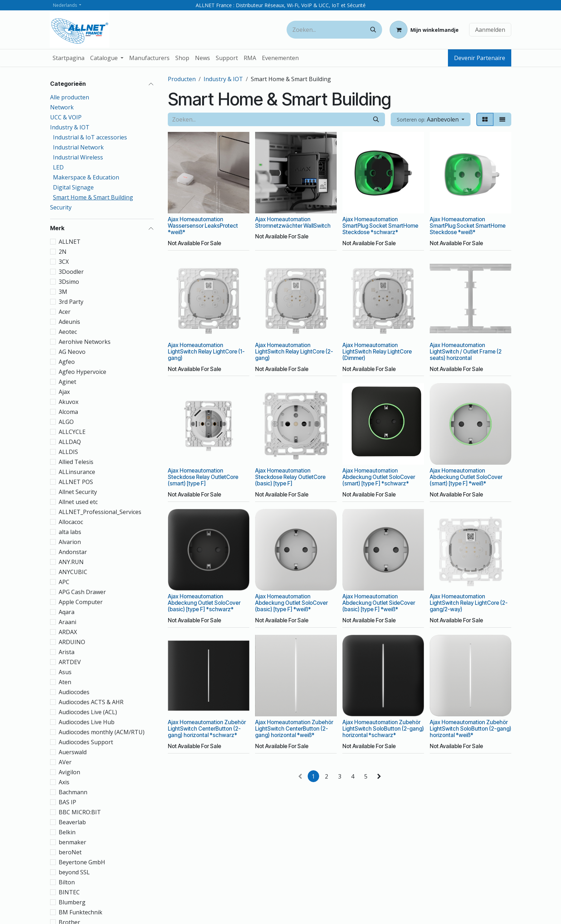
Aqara (67, 612)
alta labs (70, 532)
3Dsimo (69, 282)
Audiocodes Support (86, 742)
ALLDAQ (70, 442)
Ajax (64, 392)
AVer (65, 762)
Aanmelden (490, 30)
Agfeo (67, 362)
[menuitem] (69, 58)
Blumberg (72, 902)
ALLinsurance (77, 472)
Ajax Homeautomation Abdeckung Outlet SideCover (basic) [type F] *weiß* (379, 603)
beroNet (70, 852)
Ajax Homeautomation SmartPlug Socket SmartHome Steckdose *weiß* (468, 226)
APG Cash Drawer (82, 592)
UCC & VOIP (66, 117)
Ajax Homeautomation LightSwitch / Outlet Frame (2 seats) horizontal (466, 351)
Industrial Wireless (78, 157)
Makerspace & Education (86, 177)
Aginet (67, 382)
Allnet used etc (78, 502)
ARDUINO (72, 642)
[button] (431, 119)
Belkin (67, 832)
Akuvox (69, 402)
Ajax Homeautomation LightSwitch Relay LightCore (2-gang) (294, 351)
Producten (182, 79)
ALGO (66, 422)
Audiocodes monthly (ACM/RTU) (102, 732)
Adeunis (69, 322)
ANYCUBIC (73, 572)
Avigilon (69, 772)
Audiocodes (74, 692)
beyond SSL (74, 872)
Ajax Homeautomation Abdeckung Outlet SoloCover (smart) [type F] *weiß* (466, 477)
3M (63, 292)
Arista (67, 652)
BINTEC (69, 892)
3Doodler (71, 272)
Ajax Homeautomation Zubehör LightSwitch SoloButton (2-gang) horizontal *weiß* (470, 728)
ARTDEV (70, 662)
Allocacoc (71, 522)
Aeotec (68, 332)
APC (64, 582)
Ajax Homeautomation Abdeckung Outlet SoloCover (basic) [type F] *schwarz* (204, 603)
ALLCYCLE (72, 432)
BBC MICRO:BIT (80, 812)
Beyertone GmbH (82, 862)
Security (61, 207)
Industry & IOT (70, 127)
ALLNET (70, 242)
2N (63, 252)
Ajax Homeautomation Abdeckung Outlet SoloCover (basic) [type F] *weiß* (291, 603)
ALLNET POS (76, 482)
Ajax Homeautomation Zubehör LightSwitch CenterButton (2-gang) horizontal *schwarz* (207, 728)
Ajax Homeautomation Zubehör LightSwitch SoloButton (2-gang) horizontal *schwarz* (383, 728)
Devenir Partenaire (480, 58)
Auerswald (73, 752)
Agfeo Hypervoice (82, 372)
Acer (65, 312)
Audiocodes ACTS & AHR (91, 702)
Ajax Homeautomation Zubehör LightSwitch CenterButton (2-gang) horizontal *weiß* (294, 728)
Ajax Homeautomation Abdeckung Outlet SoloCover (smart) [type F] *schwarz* (379, 477)
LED (58, 167)
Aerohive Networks (85, 342)
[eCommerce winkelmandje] (424, 30)
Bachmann (73, 792)
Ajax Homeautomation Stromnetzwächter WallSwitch (293, 223)
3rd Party (71, 302)
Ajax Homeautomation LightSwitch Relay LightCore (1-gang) (206, 351)
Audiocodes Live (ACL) (88, 712)
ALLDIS (68, 452)
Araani (67, 622)
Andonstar (73, 552)
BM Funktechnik (81, 912)
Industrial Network (78, 147)
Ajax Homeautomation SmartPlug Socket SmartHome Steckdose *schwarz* (380, 226)
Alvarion (70, 542)
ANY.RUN (71, 562)
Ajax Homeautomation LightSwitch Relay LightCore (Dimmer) (377, 351)
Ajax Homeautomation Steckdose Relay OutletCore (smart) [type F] (203, 477)
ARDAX (68, 632)
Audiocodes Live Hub (87, 722)
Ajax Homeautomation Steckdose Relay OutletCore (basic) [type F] (290, 477)
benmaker (72, 842)
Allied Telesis (76, 462)
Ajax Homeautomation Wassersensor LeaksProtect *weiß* (203, 226)
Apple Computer (81, 602)
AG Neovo (72, 352)
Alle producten (70, 97)
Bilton (67, 882)
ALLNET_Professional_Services (100, 512)
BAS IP (67, 802)
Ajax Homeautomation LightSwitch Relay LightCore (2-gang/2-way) (469, 603)
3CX (64, 262)
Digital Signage (73, 187)
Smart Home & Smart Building (93, 197)
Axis (64, 782)
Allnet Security (78, 492)
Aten (65, 682)
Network (62, 107)
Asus (65, 672)
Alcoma (68, 412)
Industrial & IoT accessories (90, 137)
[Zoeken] (373, 30)
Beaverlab (72, 822)
